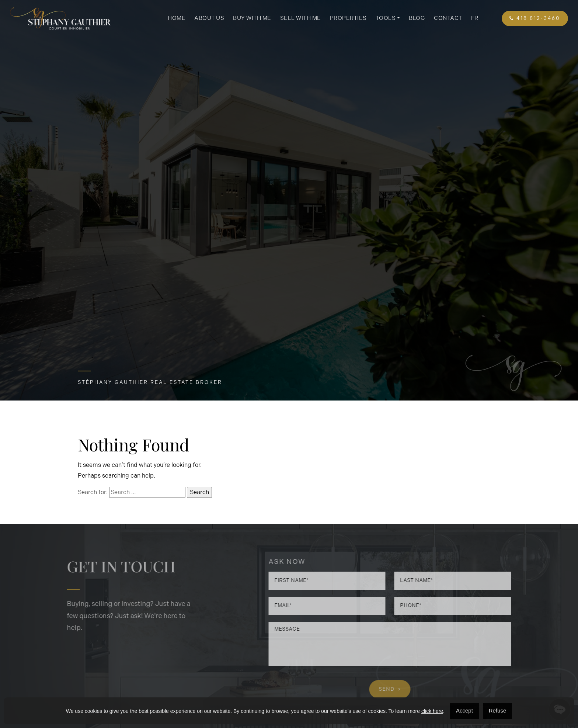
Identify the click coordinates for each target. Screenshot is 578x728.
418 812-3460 (535, 18)
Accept (464, 710)
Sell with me (301, 18)
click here (432, 711)
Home (177, 18)
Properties (348, 18)
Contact (448, 18)
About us (209, 18)
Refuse (498, 710)
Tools (386, 18)
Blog (417, 18)
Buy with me (252, 18)
